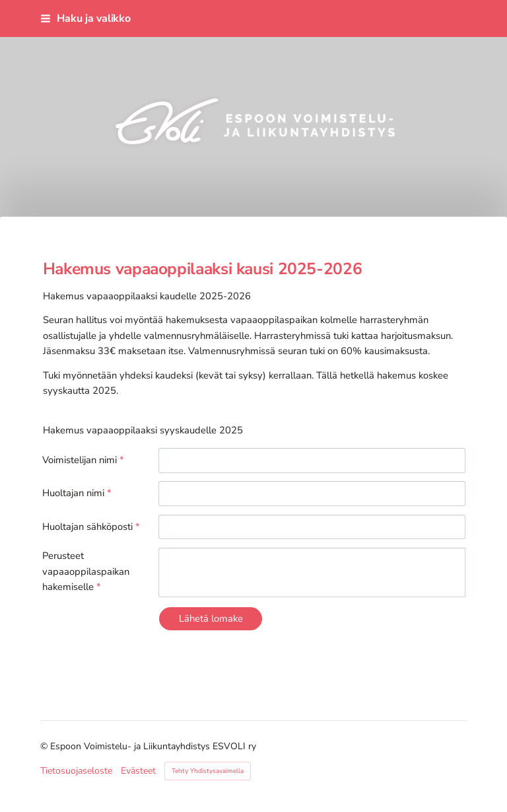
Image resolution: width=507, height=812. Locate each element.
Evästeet (138, 771)
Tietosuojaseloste (76, 771)
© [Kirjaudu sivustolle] (45, 746)
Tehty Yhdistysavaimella (208, 771)
